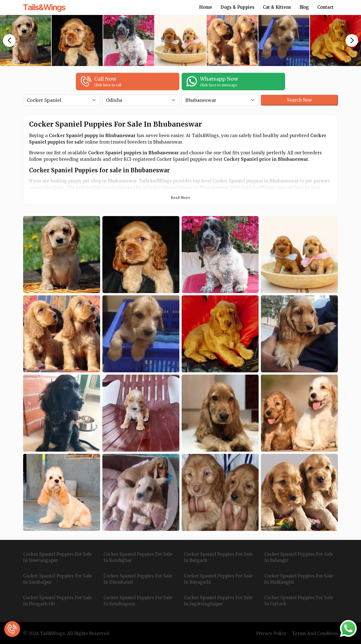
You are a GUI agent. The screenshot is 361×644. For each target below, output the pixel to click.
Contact (325, 7)
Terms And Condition (315, 633)
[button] (9, 40)
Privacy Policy (271, 633)
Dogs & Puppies (237, 7)
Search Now (299, 100)
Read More (180, 198)
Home (206, 7)
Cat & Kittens (277, 7)
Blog (304, 7)
